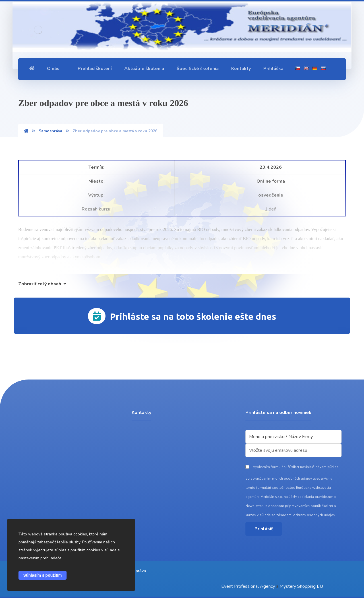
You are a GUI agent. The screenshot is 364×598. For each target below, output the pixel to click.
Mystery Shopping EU (301, 586)
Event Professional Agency (248, 586)
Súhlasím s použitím (43, 575)
